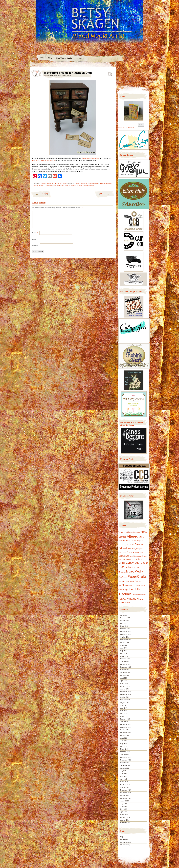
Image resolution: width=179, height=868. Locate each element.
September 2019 (126, 640)
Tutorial (65, 183)
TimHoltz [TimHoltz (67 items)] (135, 589)
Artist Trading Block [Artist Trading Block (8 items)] (124, 545)
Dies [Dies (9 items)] (131, 556)
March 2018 (124, 683)
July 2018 (123, 678)
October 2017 (125, 697)
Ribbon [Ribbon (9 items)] (132, 582)
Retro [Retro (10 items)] (127, 582)
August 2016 (124, 735)
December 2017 (126, 692)
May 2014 (124, 809)
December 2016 (126, 724)
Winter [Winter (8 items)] (128, 602)
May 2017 (124, 711)
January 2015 (125, 787)
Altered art (50, 183)
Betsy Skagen (67, 75)
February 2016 (125, 752)
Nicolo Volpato (66, 852)
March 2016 (124, 749)
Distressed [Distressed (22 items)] (138, 556)
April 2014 (124, 812)
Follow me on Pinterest (126, 128)
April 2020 (124, 623)
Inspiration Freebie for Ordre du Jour (109, 73)
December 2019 (126, 632)
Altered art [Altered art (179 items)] (135, 536)
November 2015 (126, 760)
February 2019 (125, 659)
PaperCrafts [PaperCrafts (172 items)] (137, 576)
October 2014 (125, 795)
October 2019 (125, 637)
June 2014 (124, 806)
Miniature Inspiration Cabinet (47, 185)
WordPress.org (125, 845)
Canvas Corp (58, 183)
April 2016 (124, 746)
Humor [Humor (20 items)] (139, 567)
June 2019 (124, 648)
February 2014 (125, 817)
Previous (39, 194)
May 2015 (124, 776)
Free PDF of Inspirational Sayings (43, 160)
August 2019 (124, 643)
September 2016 (126, 733)
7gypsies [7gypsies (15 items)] (122, 532)
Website (35, 249)
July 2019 (123, 645)
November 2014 (126, 793)
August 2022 (124, 615)
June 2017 (124, 708)
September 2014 (126, 798)
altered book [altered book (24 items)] (124, 541)
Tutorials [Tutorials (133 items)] (125, 594)
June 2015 (124, 774)
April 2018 (124, 681)
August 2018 (124, 675)
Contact (79, 58)
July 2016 (123, 738)
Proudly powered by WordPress (39, 852)
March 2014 (124, 815)
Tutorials (74, 185)
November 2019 (126, 634)
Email (35, 242)
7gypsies (43, 183)
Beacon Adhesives (94, 183)
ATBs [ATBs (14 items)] (132, 545)
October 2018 (125, 670)
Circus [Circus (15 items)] (141, 553)
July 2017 (123, 705)
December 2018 (126, 664)
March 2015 (124, 782)
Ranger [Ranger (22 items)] (122, 581)
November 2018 (126, 667)
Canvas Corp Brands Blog (90, 158)
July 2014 (123, 804)
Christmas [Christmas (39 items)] (132, 552)
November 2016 (126, 727)
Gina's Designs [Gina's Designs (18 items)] (136, 559)
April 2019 (124, 653)
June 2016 (124, 741)
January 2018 (125, 689)
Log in (122, 837)
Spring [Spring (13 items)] (143, 585)
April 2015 (124, 779)
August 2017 (124, 703)
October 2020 (125, 621)
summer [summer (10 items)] (121, 590)
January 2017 (125, 722)
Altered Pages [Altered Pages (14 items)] (136, 541)
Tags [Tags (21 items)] (126, 590)
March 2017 (124, 716)
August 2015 (124, 768)
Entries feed (124, 839)
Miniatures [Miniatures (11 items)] (122, 572)
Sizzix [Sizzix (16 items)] (138, 585)
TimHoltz (68, 185)
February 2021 (125, 618)
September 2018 (126, 673)
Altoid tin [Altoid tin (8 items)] (144, 541)
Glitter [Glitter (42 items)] (122, 563)
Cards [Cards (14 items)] (124, 553)
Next (107, 194)
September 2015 (126, 765)
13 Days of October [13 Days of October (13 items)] (133, 532)
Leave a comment (88, 185)
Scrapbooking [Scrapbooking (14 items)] (130, 585)
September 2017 (126, 700)
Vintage (79, 185)
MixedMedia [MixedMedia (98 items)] (135, 571)
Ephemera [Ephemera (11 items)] (125, 559)
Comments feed (126, 842)
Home (42, 58)
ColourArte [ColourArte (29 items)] (124, 556)
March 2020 (124, 626)
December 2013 (126, 823)
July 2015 (123, 771)
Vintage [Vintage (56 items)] (132, 599)
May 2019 (124, 651)
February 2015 (125, 785)
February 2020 (125, 629)
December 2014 (126, 790)
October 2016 (125, 730)
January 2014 (125, 820)
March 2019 (124, 656)
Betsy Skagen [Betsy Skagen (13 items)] (137, 549)
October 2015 (125, 763)
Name (35, 236)
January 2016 (125, 755)
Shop (50, 58)
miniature (103, 183)
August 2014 (124, 801)
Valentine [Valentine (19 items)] (136, 595)
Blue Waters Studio (64, 58)
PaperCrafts (61, 185)
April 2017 (124, 714)
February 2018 (125, 686)
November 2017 (126, 694)
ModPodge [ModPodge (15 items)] (123, 577)
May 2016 (124, 744)
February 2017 (125, 719)
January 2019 (125, 662)
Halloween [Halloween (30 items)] (130, 567)
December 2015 (126, 757)
